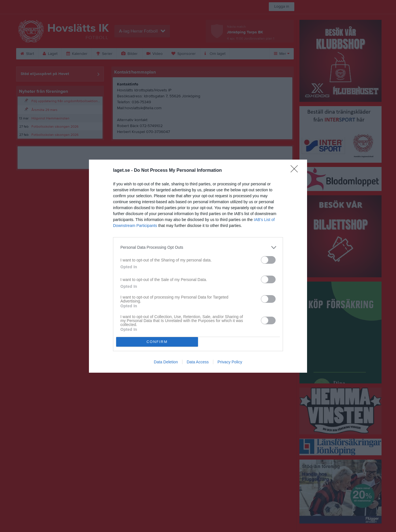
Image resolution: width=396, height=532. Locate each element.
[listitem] (198, 247)
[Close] (296, 171)
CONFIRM (157, 342)
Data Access (198, 362)
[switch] (268, 260)
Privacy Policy (230, 362)
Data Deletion (166, 362)
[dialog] (198, 266)
